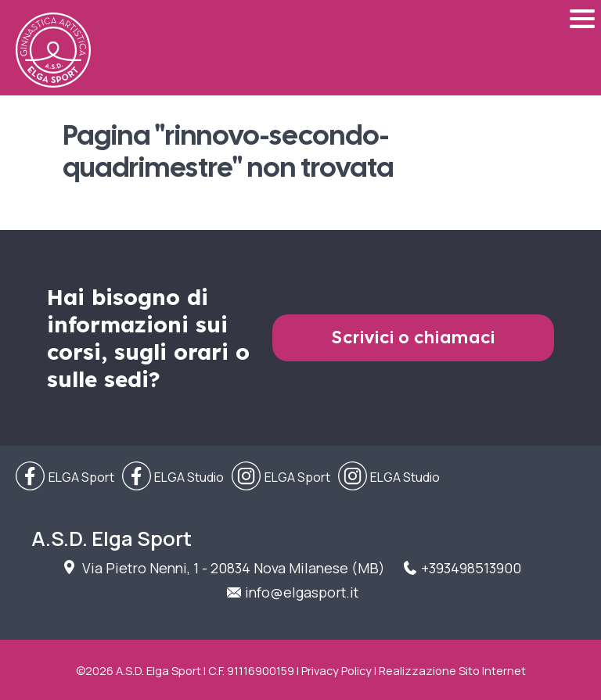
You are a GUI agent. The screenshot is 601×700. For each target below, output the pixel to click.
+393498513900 (471, 568)
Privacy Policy (336, 670)
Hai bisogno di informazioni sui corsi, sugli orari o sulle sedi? (148, 338)
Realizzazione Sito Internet (452, 670)
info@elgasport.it (302, 592)
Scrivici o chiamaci (414, 337)
